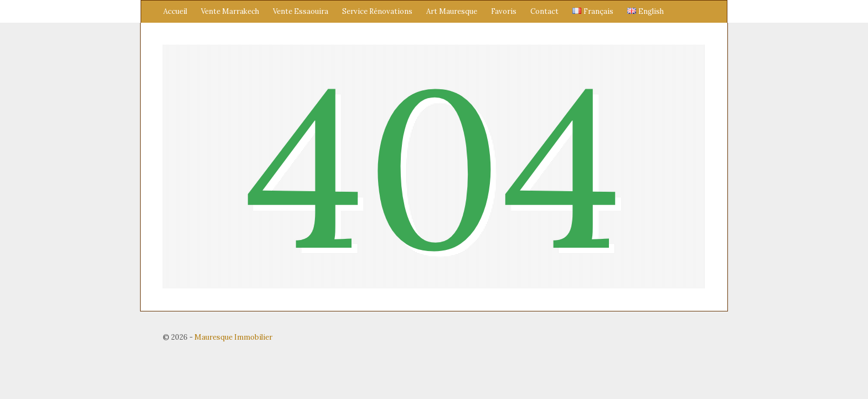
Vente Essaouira (301, 11)
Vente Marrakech (230, 11)
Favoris (504, 11)
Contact (544, 11)
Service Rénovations (377, 11)
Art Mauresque (452, 11)
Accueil (175, 11)
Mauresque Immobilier (233, 337)
